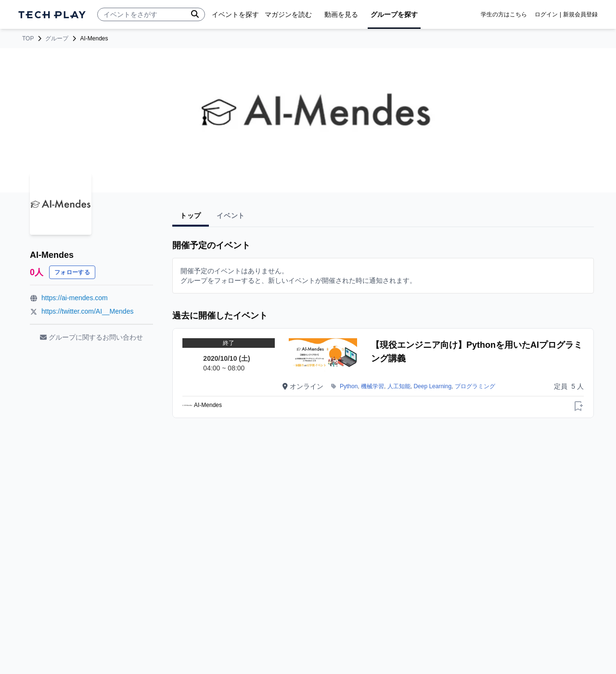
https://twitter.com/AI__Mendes (87, 311)
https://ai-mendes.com (75, 298)
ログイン (546, 14)
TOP (28, 38)
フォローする (72, 272)
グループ (57, 38)
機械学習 (372, 386)
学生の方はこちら (504, 14)
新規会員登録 (580, 14)
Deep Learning (432, 386)
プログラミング (475, 386)
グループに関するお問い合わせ (91, 337)
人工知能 (399, 386)
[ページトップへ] (52, 15)
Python (349, 386)
